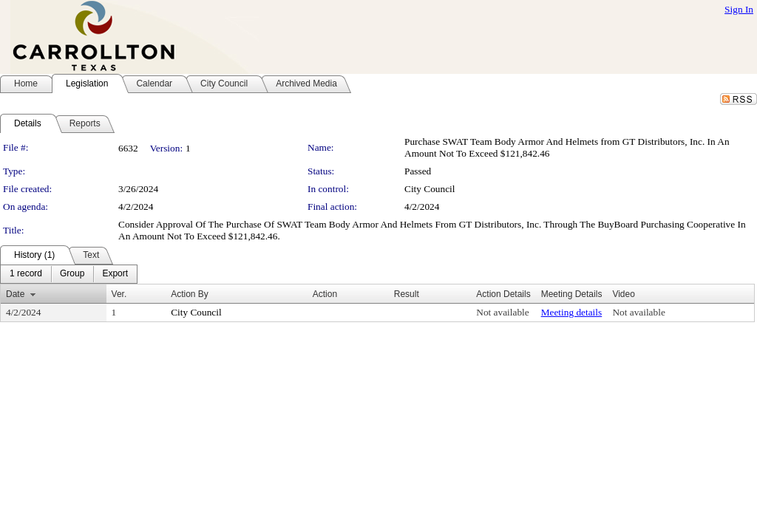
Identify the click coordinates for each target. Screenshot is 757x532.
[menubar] (69, 274)
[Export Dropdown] (115, 274)
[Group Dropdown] (72, 274)
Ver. (119, 294)
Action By (190, 294)
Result (407, 294)
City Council (430, 189)
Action (325, 294)
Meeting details (572, 312)
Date (15, 294)
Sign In (739, 9)
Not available (502, 312)
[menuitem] (26, 274)
